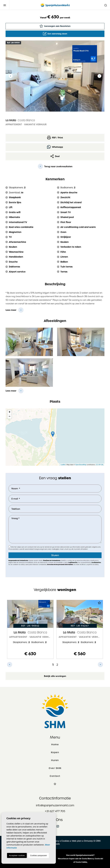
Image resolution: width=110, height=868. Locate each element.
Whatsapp (55, 147)
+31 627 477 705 (55, 811)
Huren (55, 760)
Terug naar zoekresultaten (55, 166)
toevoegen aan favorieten (55, 26)
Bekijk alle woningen (55, 676)
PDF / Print (55, 138)
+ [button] (10, 412)
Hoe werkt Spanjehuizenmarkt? (80, 855)
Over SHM (55, 768)
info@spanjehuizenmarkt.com (55, 805)
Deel (55, 156)
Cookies (65, 841)
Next (99, 76)
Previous (11, 76)
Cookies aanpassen (39, 855)
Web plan (77, 841)
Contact (55, 776)
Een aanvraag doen (55, 34)
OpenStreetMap (81, 465)
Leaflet (63, 465)
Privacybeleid (14, 549)
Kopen (55, 752)
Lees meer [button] (11, 391)
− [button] (10, 417)
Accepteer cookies (17, 855)
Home (55, 745)
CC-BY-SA (100, 465)
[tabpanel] (30, 629)
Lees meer (11, 310)
